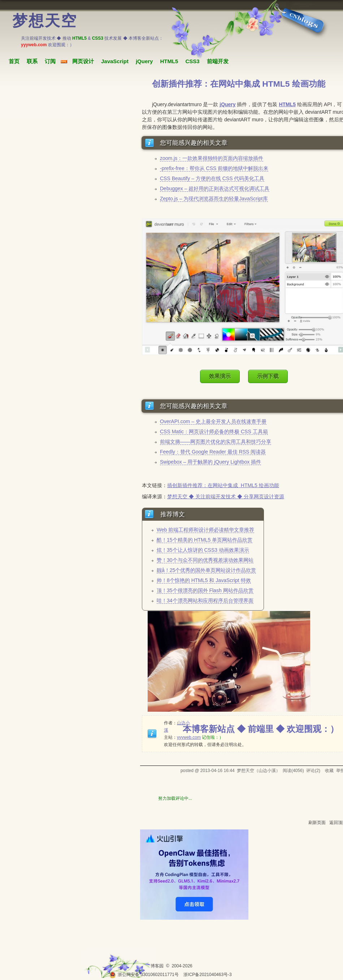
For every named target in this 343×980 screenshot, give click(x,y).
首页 (14, 61)
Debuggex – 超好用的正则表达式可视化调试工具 (215, 188)
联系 (32, 61)
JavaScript (115, 61)
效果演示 (220, 376)
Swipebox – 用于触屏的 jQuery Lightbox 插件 (210, 462)
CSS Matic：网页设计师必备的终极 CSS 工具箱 (214, 432)
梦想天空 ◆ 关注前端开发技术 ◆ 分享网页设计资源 (226, 496)
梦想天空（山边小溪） (259, 771)
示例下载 (268, 376)
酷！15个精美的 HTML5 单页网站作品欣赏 (205, 540)
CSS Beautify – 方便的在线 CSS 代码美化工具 (212, 178)
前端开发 (218, 61)
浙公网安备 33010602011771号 (144, 975)
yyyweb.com (189, 737)
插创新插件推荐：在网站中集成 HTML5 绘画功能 (223, 485)
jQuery (144, 61)
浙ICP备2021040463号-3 (207, 975)
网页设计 (83, 61)
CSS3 (192, 61)
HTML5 (169, 61)
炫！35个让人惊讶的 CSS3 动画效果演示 (203, 550)
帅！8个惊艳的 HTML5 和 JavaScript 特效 (204, 580)
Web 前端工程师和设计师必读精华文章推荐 (205, 530)
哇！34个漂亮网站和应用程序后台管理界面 (205, 600)
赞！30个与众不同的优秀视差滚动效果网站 (205, 560)
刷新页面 (317, 823)
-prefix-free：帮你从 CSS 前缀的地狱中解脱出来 (214, 168)
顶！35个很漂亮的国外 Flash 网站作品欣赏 (205, 590)
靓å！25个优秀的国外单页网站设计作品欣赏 (206, 570)
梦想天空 (45, 21)
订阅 (50, 61)
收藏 (329, 771)
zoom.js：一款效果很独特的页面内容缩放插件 (212, 158)
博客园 (157, 966)
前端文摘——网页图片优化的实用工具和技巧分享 (216, 442)
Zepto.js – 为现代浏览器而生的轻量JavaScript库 (214, 199)
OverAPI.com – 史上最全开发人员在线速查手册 (213, 421)
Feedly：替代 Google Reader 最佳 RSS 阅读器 (213, 452)
